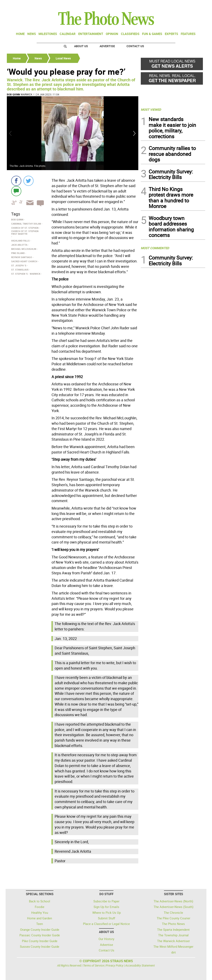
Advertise (107, 46)
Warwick (26, 94)
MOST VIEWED (151, 109)
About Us (81, 46)
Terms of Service (93, 965)
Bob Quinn (13, 94)
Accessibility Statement (140, 965)
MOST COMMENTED (155, 248)
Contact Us (135, 46)
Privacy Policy (115, 965)
